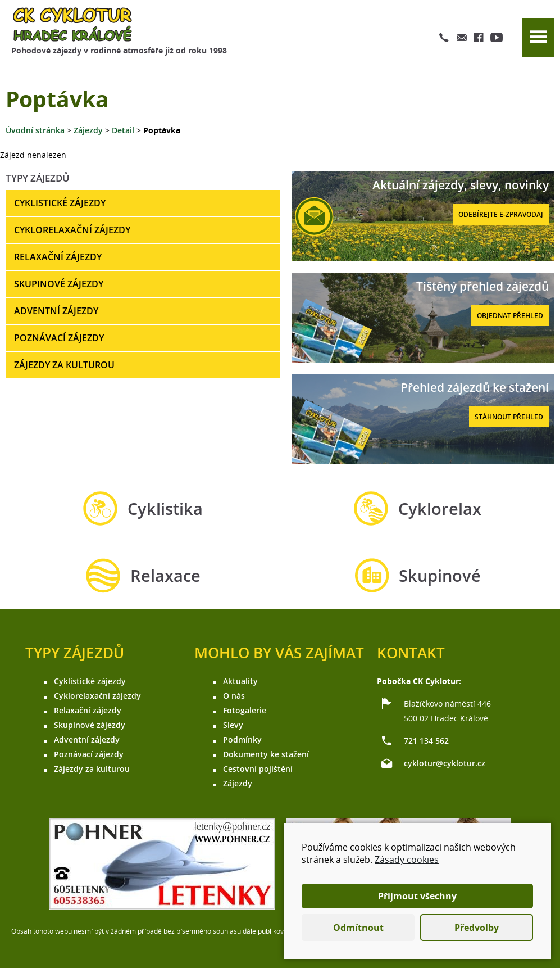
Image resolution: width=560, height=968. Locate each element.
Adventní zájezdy (56, 311)
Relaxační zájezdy (58, 257)
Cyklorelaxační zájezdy (72, 230)
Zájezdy (88, 130)
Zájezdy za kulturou (64, 365)
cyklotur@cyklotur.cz (445, 763)
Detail (123, 130)
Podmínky (242, 739)
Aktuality (240, 681)
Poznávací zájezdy (59, 338)
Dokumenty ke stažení (266, 754)
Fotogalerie (245, 710)
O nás (234, 696)
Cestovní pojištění (258, 769)
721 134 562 (426, 741)
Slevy (233, 725)
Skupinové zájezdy (59, 284)
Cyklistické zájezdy (60, 203)
